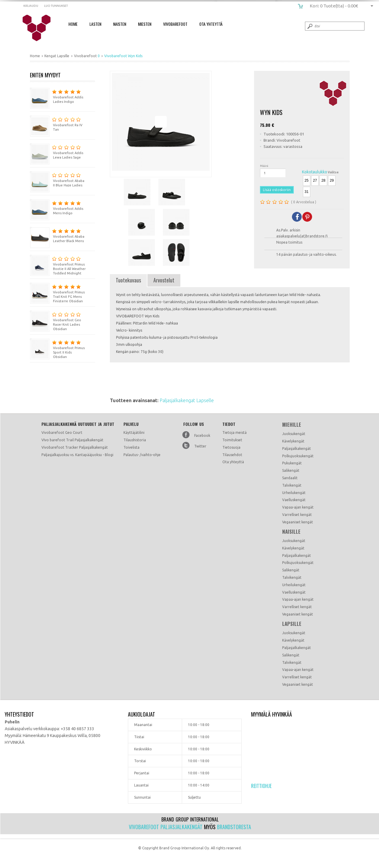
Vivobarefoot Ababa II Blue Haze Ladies (57, 179)
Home (73, 24)
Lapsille (292, 624)
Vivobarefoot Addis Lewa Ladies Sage (57, 151)
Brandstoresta (234, 827)
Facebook (202, 435)
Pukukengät (292, 463)
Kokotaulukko (315, 172)
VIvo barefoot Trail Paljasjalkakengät (72, 440)
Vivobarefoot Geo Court (62, 433)
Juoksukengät (294, 434)
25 (307, 180)
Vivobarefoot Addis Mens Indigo (57, 207)
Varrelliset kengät (297, 515)
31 (307, 192)
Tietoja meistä (235, 433)
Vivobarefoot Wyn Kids (40, 28)
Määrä (264, 166)
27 (315, 180)
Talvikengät (292, 485)
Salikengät (291, 470)
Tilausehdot (232, 455)
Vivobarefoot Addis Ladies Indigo (57, 96)
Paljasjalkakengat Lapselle (187, 400)
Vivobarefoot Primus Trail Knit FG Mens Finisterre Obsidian (57, 293)
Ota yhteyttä (233, 462)
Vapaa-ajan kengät (298, 507)
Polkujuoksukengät (298, 456)
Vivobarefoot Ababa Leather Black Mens (57, 235)
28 (323, 180)
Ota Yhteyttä (211, 24)
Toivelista (131, 447)
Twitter (200, 446)
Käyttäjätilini (134, 433)
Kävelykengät (293, 441)
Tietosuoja (231, 447)
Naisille (291, 532)
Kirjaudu (31, 6)
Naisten (120, 24)
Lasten (95, 24)
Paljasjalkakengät (297, 449)
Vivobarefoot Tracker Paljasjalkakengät (75, 447)
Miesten (145, 24)
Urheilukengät (294, 493)
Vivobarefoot (175, 24)
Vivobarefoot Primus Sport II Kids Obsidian (57, 349)
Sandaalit (290, 478)
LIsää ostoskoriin (277, 190)
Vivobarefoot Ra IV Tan (56, 123)
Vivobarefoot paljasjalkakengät (166, 827)
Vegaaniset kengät (298, 522)
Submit (309, 26)
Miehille (292, 425)
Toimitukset (232, 440)
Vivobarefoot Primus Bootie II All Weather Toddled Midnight (58, 265)
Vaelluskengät (294, 500)
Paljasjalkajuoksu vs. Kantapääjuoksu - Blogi (77, 455)
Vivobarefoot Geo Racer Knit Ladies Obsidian (56, 321)
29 (332, 180)
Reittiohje (261, 786)
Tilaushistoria (135, 440)
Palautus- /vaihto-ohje (142, 455)
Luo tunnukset (56, 6)
